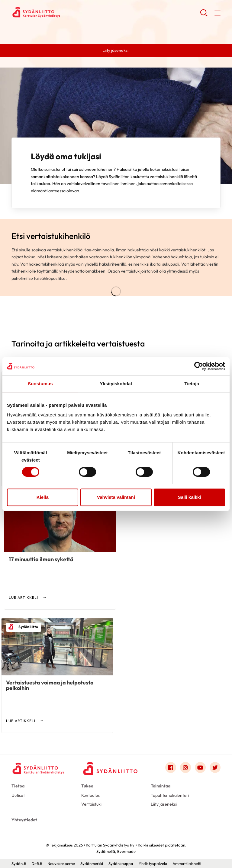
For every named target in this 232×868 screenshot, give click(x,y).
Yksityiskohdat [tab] (116, 384)
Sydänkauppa (121, 863)
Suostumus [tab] (40, 384)
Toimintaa (161, 786)
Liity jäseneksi (164, 804)
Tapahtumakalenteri (170, 795)
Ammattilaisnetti (187, 863)
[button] (204, 15)
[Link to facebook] (171, 767)
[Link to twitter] (215, 767)
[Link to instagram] (185, 767)
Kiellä (43, 497)
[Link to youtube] (200, 767)
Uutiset (18, 795)
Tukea (87, 786)
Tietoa (18, 786)
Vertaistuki (91, 804)
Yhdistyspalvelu (153, 863)
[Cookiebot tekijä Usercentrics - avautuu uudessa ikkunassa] (199, 366)
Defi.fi (37, 863)
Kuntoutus (90, 795)
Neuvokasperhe (61, 863)
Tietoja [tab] (192, 384)
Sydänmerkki (92, 863)
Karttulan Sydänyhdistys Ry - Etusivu (60, 12)
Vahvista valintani (116, 497)
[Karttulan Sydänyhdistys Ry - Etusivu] (39, 769)
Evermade (126, 851)
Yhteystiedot (24, 820)
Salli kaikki (190, 497)
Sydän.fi (19, 863)
